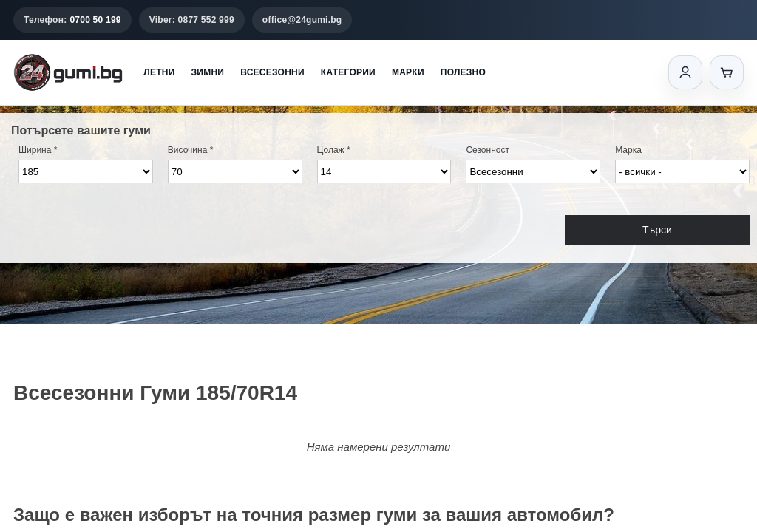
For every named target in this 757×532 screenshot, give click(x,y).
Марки (408, 72)
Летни (159, 72)
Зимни (208, 72)
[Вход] (685, 72)
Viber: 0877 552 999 (192, 20)
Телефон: (72, 20)
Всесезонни (272, 72)
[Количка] (727, 72)
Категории (348, 72)
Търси (657, 230)
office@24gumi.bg (302, 20)
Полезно (463, 72)
